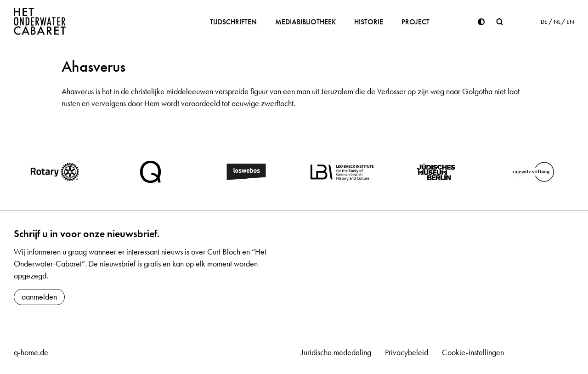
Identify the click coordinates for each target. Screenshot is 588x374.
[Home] (40, 21)
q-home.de (31, 352)
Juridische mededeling (336, 352)
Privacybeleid (407, 352)
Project (416, 22)
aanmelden (39, 297)
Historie (369, 22)
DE (544, 22)
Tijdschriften (233, 22)
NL (557, 22)
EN (570, 22)
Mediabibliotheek (305, 22)
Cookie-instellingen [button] (473, 352)
